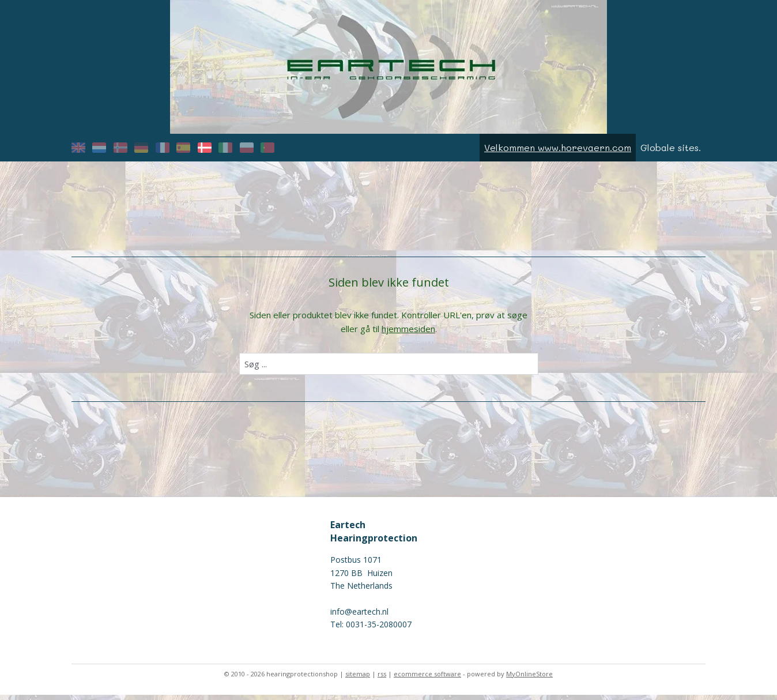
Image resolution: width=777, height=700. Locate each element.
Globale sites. (671, 153)
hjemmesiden (408, 334)
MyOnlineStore (529, 679)
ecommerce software (427, 679)
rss (382, 679)
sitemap (358, 679)
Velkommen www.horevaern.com (558, 153)
